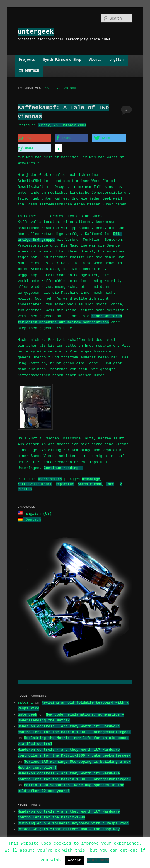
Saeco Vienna (90, 484)
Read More (98, 860)
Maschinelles (50, 479)
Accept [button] (75, 860)
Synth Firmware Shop (62, 60)
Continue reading (63, 467)
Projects (27, 60)
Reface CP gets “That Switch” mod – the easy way (69, 828)
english (117, 60)
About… (95, 60)
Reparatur (65, 484)
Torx (110, 484)
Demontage (91, 479)
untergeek (36, 32)
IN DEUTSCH (29, 71)
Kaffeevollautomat (35, 484)
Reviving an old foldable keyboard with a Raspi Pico (73, 822)
